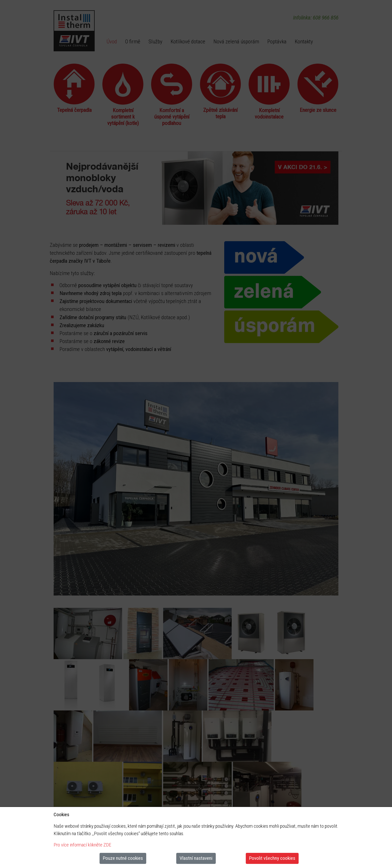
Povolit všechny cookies (272, 858)
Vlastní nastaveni (196, 858)
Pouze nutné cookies (123, 858)
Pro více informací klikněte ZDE (82, 845)
